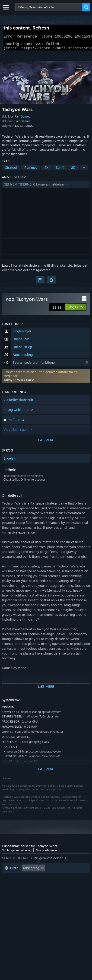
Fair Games (22, 119)
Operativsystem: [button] (17, 892)
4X (46, 170)
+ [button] (84, 170)
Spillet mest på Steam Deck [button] (48, 885)
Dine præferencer (47, 853)
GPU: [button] (58, 892)
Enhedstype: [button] (14, 899)
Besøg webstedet (19, 412)
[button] (46, 187)
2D (73, 170)
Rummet (31, 170)
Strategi (11, 170)
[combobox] (49, 7)
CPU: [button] (42, 892)
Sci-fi (60, 170)
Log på (7, 268)
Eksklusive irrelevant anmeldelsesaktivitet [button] (36, 878)
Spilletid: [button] (11, 885)
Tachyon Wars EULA (19, 382)
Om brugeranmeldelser (17, 853)
